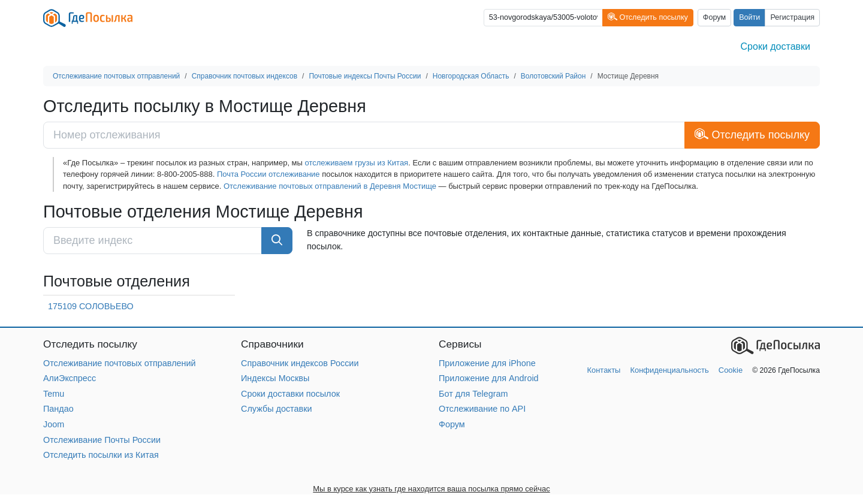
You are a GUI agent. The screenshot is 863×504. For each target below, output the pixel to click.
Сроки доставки (776, 46)
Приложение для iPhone (487, 363)
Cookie (731, 370)
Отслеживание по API (482, 409)
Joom (54, 424)
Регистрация (792, 17)
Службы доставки (277, 409)
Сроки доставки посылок (290, 394)
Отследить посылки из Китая (101, 455)
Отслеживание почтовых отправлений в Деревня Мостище (330, 186)
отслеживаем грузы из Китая (357, 163)
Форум (714, 17)
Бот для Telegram (473, 394)
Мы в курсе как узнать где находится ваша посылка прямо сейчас (431, 489)
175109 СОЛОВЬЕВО (91, 306)
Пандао (58, 409)
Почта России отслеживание (268, 174)
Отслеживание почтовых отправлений (120, 363)
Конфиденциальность (669, 370)
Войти (749, 17)
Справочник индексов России (300, 363)
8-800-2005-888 (185, 174)
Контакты (604, 370)
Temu (54, 394)
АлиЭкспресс (70, 378)
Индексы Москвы (275, 378)
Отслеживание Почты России (102, 440)
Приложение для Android (489, 378)
